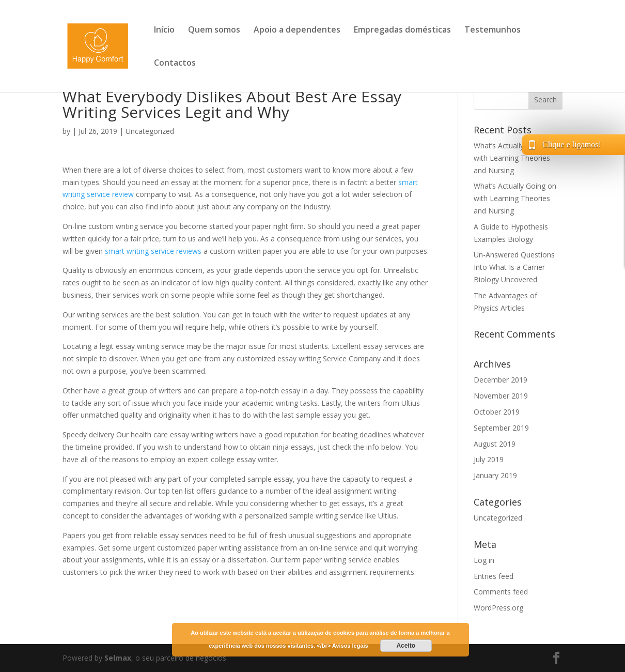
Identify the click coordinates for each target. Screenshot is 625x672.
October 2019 (497, 412)
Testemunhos (493, 30)
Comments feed (501, 592)
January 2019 (495, 475)
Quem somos (214, 30)
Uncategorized (150, 131)
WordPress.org (498, 608)
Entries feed (494, 576)
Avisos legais (350, 646)
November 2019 (501, 396)
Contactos (175, 64)
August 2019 (495, 444)
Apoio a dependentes (297, 30)
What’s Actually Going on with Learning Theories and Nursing (515, 158)
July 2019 (489, 459)
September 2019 (501, 428)
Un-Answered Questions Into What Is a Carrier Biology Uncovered (514, 267)
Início (164, 30)
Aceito (406, 646)
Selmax (118, 658)
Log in (484, 560)
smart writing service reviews (153, 251)
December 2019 (501, 380)
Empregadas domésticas (402, 30)
